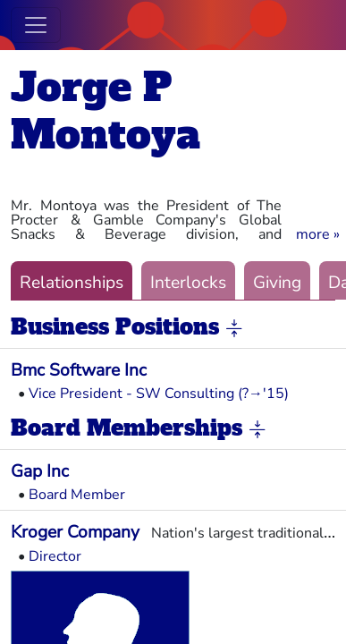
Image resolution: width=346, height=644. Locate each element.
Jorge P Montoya (105, 111)
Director (55, 556)
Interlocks (188, 283)
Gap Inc (40, 471)
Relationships (72, 283)
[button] (318, 234)
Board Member (77, 495)
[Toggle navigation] (36, 25)
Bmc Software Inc (79, 370)
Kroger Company (75, 532)
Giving (277, 283)
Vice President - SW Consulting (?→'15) (159, 394)
